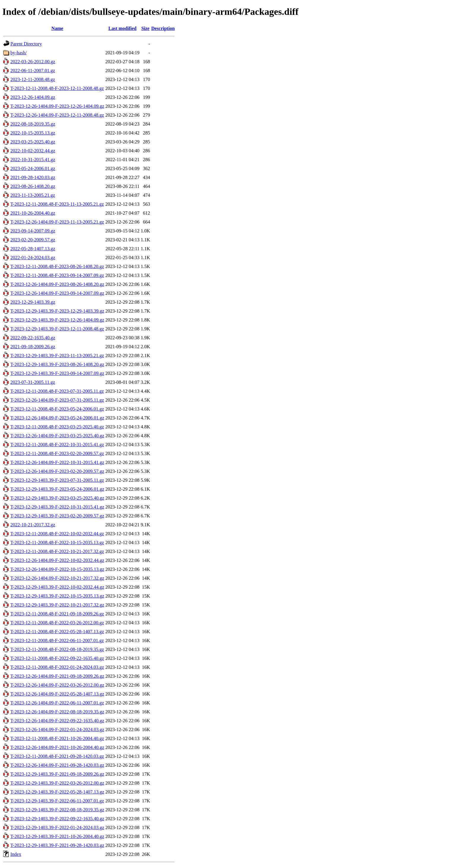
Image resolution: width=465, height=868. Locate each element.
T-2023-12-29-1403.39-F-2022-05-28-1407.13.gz (57, 792)
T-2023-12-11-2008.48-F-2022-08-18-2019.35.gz (57, 649)
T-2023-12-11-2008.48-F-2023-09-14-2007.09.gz (57, 275)
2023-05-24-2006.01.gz (33, 168)
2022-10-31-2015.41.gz (33, 160)
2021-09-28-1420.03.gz (33, 177)
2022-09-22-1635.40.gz (33, 338)
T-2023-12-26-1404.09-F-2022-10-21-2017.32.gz (57, 578)
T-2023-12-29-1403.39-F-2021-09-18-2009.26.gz (57, 774)
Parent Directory (26, 44)
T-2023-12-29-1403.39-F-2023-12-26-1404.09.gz (57, 320)
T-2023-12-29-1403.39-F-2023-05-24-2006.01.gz (57, 489)
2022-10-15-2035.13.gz (33, 133)
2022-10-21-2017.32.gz (33, 525)
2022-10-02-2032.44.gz (33, 151)
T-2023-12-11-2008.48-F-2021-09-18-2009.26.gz (57, 614)
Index (16, 854)
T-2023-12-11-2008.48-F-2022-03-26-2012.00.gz (57, 623)
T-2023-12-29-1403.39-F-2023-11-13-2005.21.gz (57, 355)
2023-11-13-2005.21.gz (33, 195)
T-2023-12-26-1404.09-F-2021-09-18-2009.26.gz (57, 676)
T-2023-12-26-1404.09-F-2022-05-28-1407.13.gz (57, 694)
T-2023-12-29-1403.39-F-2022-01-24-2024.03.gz (57, 827)
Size (145, 28)
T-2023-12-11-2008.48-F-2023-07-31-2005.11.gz (57, 391)
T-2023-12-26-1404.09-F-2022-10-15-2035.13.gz (57, 569)
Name (57, 28)
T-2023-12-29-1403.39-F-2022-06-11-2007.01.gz (57, 801)
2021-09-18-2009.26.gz (33, 347)
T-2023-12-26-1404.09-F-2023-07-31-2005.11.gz (57, 400)
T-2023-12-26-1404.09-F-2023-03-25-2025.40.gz (57, 436)
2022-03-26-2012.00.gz (33, 62)
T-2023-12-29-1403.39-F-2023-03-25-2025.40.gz (57, 498)
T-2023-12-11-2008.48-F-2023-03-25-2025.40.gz (57, 427)
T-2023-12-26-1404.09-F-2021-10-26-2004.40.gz (57, 747)
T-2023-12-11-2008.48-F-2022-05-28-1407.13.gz (57, 632)
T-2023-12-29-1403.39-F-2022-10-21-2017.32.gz (57, 605)
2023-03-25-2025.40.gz (33, 142)
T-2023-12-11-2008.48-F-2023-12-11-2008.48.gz (57, 88)
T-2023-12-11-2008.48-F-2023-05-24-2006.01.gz (57, 409)
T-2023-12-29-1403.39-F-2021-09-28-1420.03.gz (57, 845)
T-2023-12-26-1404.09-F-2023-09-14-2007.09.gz (57, 293)
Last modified (122, 28)
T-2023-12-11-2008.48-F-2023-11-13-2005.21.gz (57, 204)
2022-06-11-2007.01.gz (33, 71)
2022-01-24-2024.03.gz (33, 258)
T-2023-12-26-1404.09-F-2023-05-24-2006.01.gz (57, 418)
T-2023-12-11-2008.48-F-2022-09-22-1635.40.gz (57, 658)
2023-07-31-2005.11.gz (33, 382)
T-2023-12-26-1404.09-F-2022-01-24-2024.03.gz (57, 730)
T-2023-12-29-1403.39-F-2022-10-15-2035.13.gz (57, 596)
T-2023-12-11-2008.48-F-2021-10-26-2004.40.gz (57, 738)
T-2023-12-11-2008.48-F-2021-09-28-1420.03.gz (57, 756)
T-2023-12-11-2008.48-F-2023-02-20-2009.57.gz (57, 453)
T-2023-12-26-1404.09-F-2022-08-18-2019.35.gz (57, 712)
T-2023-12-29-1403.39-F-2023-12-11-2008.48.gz (57, 329)
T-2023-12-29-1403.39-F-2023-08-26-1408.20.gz (57, 364)
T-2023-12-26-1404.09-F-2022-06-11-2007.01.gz (57, 703)
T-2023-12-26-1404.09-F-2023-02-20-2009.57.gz (57, 471)
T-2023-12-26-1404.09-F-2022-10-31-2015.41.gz (57, 462)
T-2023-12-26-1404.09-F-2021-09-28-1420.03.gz (57, 765)
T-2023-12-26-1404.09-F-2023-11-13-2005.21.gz (57, 222)
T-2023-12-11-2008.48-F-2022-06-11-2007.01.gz (57, 640)
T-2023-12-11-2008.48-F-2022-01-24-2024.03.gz (57, 667)
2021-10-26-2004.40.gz (33, 213)
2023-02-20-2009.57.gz (33, 240)
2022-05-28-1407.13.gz (33, 249)
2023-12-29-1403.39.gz (33, 302)
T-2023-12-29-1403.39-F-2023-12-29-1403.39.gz (57, 311)
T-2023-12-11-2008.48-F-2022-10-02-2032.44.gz (57, 534)
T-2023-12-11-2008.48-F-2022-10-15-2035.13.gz (57, 542)
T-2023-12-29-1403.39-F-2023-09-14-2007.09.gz (57, 373)
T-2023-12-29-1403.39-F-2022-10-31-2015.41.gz (57, 507)
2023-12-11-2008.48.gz (33, 79)
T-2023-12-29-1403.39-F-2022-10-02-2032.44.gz (57, 587)
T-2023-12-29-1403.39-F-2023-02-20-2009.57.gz (57, 516)
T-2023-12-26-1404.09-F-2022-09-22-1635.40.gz (57, 721)
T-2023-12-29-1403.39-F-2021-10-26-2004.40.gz (57, 836)
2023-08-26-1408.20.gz (33, 186)
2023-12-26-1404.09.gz (33, 97)
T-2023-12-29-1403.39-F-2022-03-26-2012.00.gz (57, 783)
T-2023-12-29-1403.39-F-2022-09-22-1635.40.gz (57, 819)
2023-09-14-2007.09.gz (33, 231)
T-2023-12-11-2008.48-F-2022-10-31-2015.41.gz (57, 445)
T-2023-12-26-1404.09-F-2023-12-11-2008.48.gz (57, 115)
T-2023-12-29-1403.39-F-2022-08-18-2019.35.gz (57, 810)
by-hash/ (19, 53)
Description (163, 28)
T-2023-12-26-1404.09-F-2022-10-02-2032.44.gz (57, 560)
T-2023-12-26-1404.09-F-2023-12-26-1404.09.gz (57, 106)
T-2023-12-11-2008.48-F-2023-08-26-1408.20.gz (57, 266)
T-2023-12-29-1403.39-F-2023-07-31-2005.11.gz (57, 480)
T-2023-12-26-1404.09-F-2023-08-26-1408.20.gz (57, 284)
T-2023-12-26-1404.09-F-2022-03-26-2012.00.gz (57, 685)
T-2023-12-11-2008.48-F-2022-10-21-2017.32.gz (57, 551)
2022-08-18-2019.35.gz (33, 124)
